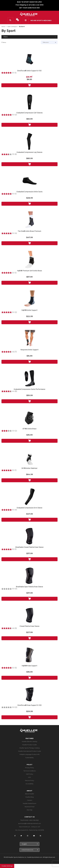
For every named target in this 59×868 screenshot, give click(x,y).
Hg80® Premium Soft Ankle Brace (29, 271)
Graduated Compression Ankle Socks (29, 192)
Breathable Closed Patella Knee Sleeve (29, 547)
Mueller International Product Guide (30, 751)
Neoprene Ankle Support (29, 350)
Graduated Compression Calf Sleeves (29, 113)
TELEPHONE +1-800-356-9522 (29, 820)
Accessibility (29, 784)
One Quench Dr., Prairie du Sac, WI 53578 (31, 830)
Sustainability (29, 758)
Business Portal (30, 807)
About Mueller (30, 794)
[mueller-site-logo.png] (29, 14)
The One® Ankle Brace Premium (29, 231)
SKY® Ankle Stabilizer (29, 468)
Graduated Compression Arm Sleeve (29, 508)
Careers (30, 800)
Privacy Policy (29, 768)
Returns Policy (30, 780)
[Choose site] (29, 850)
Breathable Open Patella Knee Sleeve (29, 587)
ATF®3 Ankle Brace (29, 429)
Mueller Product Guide (29, 745)
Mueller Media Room (30, 803)
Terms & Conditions (30, 771)
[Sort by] (49, 42)
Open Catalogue (12, 26)
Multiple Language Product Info (30, 754)
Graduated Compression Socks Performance (29, 389)
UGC (30, 777)
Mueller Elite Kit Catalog (29, 741)
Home (3, 26)
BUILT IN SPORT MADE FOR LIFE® (30, 2)
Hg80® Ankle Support (29, 310)
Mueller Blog (29, 797)
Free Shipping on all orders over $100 (30, 5)
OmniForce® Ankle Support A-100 (29, 71)
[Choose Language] (30, 844)
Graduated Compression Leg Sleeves (29, 152)
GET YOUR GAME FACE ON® (29, 8)
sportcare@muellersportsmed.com (30, 823)
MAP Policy (30, 774)
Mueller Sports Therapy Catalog (29, 748)
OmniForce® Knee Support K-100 (29, 705)
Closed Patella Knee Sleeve (29, 626)
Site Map (30, 810)
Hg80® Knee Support (29, 666)
